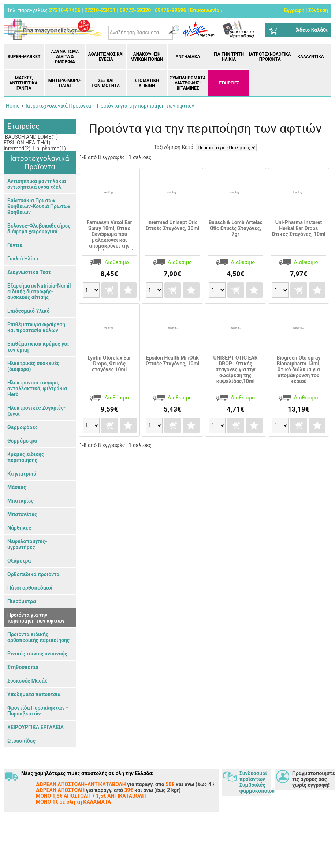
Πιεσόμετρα (22, 601)
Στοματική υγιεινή (147, 83)
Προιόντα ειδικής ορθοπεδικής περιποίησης (38, 637)
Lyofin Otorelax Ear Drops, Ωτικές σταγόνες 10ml (109, 364)
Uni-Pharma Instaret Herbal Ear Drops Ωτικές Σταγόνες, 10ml (299, 228)
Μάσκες (17, 487)
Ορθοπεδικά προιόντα (33, 574)
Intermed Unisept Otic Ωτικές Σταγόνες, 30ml (172, 225)
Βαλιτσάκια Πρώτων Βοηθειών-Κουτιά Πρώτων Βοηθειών (39, 206)
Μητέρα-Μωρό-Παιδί (65, 83)
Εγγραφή (294, 10)
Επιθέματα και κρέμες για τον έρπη (38, 347)
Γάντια (15, 245)
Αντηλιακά (188, 57)
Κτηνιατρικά (22, 474)
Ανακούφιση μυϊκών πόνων (147, 57)
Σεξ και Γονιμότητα (106, 83)
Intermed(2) (17, 149)
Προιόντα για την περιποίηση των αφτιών (36, 618)
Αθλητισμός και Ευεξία (106, 57)
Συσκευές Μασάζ (27, 681)
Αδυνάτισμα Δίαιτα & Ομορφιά (65, 57)
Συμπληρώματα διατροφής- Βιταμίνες (188, 83)
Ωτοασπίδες (21, 741)
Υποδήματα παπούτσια (34, 694)
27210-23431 (100, 10)
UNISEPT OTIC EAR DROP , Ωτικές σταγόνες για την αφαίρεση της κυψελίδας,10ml (235, 369)
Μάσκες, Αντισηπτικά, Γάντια (24, 83)
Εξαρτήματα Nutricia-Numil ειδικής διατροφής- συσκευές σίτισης (39, 292)
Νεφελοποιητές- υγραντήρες (27, 544)
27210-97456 (65, 10)
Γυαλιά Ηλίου (23, 259)
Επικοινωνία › (206, 10)
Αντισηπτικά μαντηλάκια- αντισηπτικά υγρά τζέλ (38, 184)
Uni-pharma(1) (49, 149)
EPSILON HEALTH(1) (27, 143)
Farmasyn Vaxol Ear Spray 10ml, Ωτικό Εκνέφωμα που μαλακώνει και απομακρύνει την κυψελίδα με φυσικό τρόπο (109, 240)
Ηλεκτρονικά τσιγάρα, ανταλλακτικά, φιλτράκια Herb (37, 388)
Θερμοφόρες (23, 427)
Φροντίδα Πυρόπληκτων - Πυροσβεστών (38, 711)
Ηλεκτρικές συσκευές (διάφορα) (33, 366)
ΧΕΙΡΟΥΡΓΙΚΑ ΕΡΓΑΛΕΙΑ (36, 727)
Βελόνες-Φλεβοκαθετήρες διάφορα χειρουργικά (39, 229)
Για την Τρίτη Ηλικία (229, 57)
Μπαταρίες (21, 501)
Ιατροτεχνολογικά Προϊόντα (270, 57)
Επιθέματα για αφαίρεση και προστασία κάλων (36, 327)
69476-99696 (171, 10)
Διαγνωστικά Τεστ (29, 272)
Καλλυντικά (310, 57)
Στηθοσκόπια (23, 667)
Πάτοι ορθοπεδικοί (30, 588)
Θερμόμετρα (22, 441)
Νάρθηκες (19, 528)
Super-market (24, 57)
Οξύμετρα (19, 561)
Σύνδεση (318, 10)
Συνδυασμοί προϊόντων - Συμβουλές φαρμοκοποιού (255, 782)
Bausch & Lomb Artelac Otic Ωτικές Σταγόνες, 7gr (235, 228)
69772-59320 (135, 10)
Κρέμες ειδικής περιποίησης (26, 457)
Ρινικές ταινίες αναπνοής (37, 654)
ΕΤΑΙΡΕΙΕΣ (229, 83)
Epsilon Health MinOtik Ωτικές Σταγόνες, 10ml (172, 361)
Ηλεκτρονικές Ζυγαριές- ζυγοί (36, 411)
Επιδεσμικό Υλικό (29, 311)
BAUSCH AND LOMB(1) (31, 137)
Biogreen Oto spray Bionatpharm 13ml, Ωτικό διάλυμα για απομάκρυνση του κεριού (298, 369)
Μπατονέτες (22, 514)
